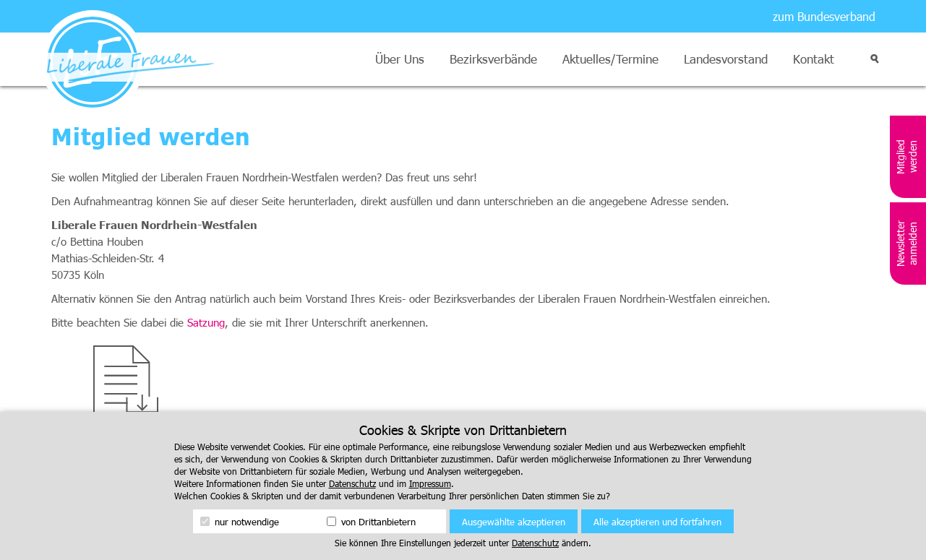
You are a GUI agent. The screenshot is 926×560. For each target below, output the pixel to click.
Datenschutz (352, 483)
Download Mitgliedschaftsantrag (127, 433)
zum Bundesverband (824, 16)
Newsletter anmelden (906, 244)
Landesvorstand (726, 59)
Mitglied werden (906, 157)
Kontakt (814, 59)
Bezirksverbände (493, 59)
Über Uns (400, 59)
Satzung (206, 322)
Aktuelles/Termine (610, 59)
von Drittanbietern (371, 522)
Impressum (430, 483)
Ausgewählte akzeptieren (514, 522)
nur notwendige (240, 522)
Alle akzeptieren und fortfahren (657, 522)
